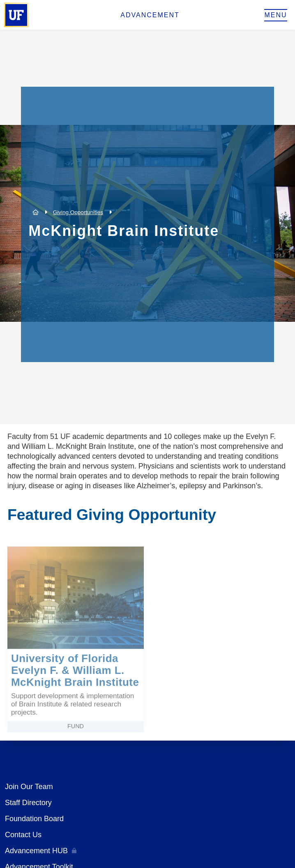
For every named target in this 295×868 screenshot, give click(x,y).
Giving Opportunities (78, 212)
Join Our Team (29, 787)
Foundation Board (34, 819)
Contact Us (23, 835)
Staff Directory (28, 803)
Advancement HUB (36, 851)
